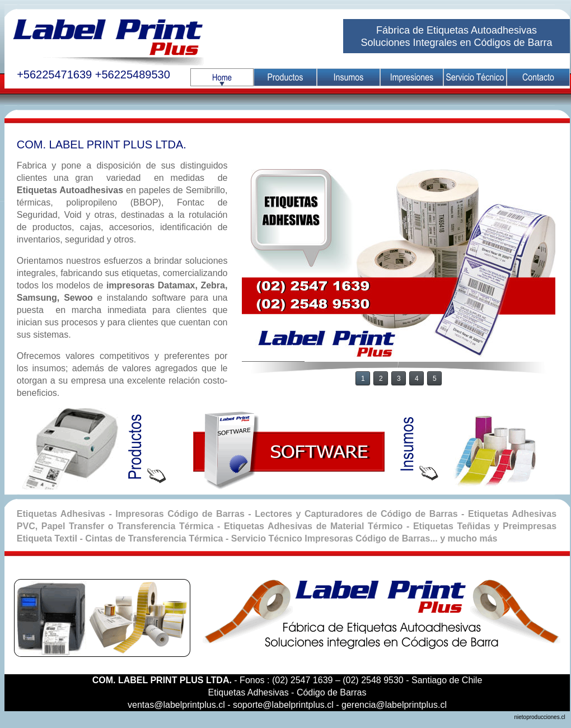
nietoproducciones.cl (542, 717)
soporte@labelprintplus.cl (283, 705)
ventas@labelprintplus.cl (176, 705)
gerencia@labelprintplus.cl (394, 705)
